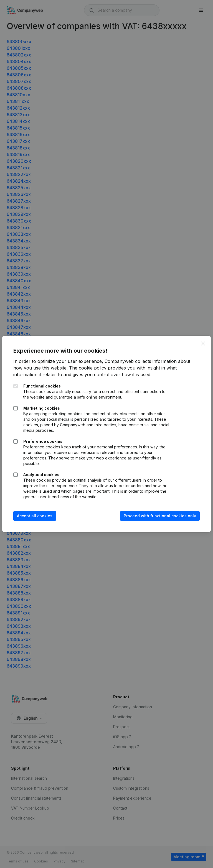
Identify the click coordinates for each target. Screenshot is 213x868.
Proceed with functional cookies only (160, 516)
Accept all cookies (35, 516)
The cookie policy (88, 368)
